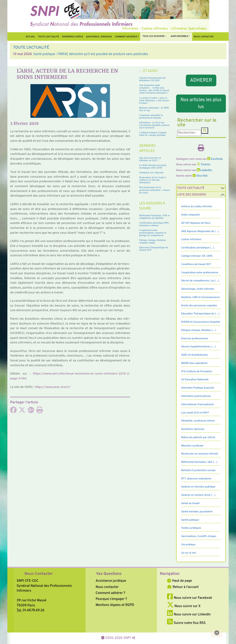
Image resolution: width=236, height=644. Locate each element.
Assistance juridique (99, 37)
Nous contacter (204, 37)
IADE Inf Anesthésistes (195, 355)
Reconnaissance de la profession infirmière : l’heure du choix (155, 190)
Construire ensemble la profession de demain (151, 116)
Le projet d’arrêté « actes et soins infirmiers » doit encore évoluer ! (154, 100)
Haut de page (180, 581)
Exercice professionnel (195, 339)
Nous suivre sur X (184, 606)
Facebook (215, 159)
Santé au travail (190, 503)
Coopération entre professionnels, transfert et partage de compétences (153, 233)
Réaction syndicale (192, 446)
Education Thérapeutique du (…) (200, 314)
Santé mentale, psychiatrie (197, 512)
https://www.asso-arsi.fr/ (53, 387)
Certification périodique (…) (198, 248)
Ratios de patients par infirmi (198, 437)
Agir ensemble (180, 36)
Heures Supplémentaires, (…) (198, 347)
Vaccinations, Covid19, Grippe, (199, 536)
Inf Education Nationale (195, 380)
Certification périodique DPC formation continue (154, 224)
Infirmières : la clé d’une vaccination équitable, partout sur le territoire (154, 125)
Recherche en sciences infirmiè (200, 454)
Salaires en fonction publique (198, 487)
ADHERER (201, 80)
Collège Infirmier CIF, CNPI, (197, 256)
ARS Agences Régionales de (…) (200, 231)
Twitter (204, 165)
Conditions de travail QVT (196, 264)
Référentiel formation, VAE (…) (199, 462)
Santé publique (190, 520)
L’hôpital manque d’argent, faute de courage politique (153, 134)
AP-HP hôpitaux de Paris (196, 223)
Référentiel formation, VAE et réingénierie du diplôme (155, 217)
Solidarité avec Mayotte (151, 172)
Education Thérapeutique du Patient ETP (154, 249)
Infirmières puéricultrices (196, 396)
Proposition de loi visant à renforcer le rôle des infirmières (152, 180)
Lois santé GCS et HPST (195, 413)
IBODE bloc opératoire (194, 363)
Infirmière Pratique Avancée (198, 388)
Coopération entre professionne (200, 273)
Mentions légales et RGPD (115, 605)
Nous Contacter (39, 574)
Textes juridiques (191, 528)
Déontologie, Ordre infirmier (198, 289)
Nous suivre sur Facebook (190, 598)
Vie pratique (188, 545)
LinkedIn (204, 170)
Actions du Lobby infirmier (197, 207)
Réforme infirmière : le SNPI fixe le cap (154, 109)
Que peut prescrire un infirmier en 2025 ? (150, 159)
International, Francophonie (197, 405)
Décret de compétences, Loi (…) (200, 281)
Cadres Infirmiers (191, 239)
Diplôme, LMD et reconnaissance (201, 297)
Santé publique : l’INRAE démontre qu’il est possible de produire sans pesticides (91, 54)
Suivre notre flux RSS (186, 623)
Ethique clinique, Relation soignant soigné (153, 241)
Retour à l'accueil (183, 587)
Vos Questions (109, 574)
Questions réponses (193, 429)
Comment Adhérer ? (127, 37)
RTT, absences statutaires (196, 479)
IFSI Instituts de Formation (197, 372)
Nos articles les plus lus (201, 103)
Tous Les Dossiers (153, 36)
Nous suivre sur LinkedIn (189, 614)
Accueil (31, 37)
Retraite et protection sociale (198, 470)
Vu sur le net (189, 553)
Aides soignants (190, 215)
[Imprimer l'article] (40, 411)
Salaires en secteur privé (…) (198, 495)
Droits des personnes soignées (199, 306)
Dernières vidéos (73, 37)
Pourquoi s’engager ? (111, 599)
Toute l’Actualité (48, 37)
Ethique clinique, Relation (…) (199, 330)
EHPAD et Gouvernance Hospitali (201, 322)
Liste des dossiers (192, 195)
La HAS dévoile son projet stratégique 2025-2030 (153, 166)
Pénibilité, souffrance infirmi (198, 421)
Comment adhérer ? (110, 593)
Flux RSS (200, 176)
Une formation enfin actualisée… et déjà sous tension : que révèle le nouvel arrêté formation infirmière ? (154, 89)
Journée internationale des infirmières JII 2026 (152, 79)
